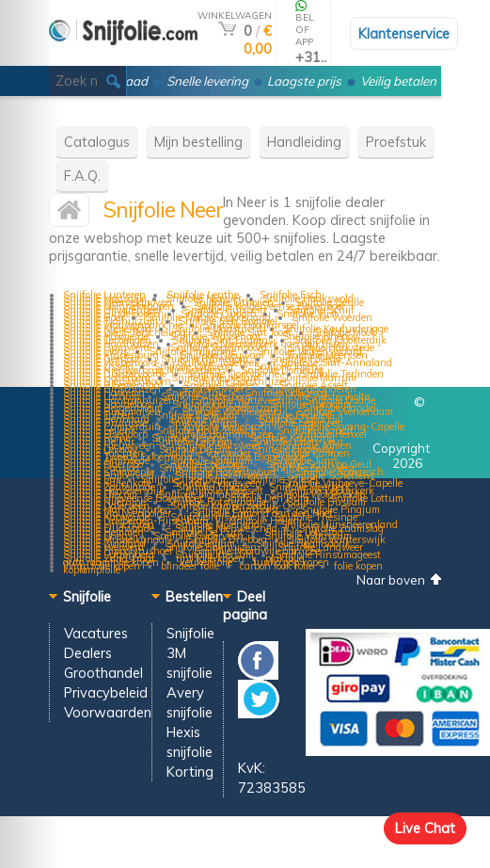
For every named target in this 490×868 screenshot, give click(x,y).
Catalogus (97, 142)
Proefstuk (396, 142)
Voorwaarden (108, 712)
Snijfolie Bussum (326, 502)
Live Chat (425, 828)
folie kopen (358, 566)
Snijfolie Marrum (318, 378)
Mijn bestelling (198, 142)
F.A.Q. (82, 176)
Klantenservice (404, 33)
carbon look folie (277, 566)
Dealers (88, 653)
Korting (190, 772)
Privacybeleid (106, 692)
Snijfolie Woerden (332, 317)
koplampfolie (92, 570)
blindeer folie (190, 566)
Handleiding (304, 142)
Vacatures (96, 633)
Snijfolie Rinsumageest (328, 555)
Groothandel (103, 673)
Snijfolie (190, 633)
